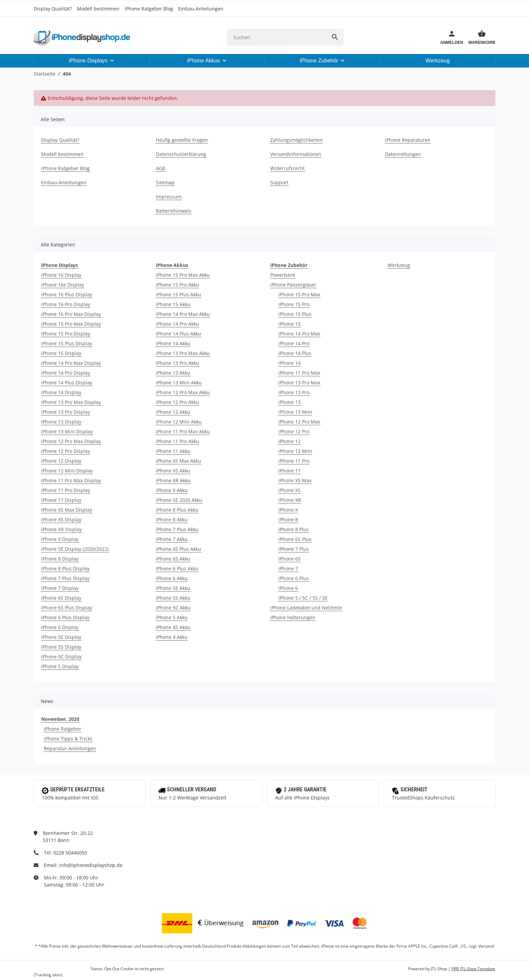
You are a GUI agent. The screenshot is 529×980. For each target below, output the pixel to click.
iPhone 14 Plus (295, 353)
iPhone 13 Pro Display (66, 412)
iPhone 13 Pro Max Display (71, 402)
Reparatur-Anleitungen (70, 748)
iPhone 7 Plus (294, 549)
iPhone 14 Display (61, 392)
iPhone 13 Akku (173, 373)
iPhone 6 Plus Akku (177, 568)
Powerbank (283, 275)
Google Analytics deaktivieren (62, 969)
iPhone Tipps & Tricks (68, 739)
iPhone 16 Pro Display (66, 304)
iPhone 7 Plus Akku (177, 529)
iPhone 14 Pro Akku (177, 324)
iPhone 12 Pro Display (66, 451)
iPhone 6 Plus (294, 578)
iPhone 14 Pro (294, 343)
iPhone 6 (288, 588)
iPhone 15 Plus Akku (178, 294)
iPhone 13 (289, 402)
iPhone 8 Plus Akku (177, 510)
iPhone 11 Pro (294, 461)
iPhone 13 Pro (294, 392)
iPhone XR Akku (173, 480)
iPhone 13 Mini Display (67, 431)
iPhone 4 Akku (172, 637)
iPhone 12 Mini (295, 451)
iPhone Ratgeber (63, 729)
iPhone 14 (289, 363)
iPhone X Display (60, 539)
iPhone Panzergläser (293, 285)
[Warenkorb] (479, 37)
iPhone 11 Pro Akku (177, 441)
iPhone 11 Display (61, 500)
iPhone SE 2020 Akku (179, 500)
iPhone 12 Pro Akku (177, 402)
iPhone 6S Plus (295, 539)
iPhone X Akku (172, 490)
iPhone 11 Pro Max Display (71, 480)
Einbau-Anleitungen (201, 9)
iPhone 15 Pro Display (66, 334)
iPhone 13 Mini (295, 412)
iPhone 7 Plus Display (65, 578)
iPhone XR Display (61, 529)
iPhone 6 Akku (172, 578)
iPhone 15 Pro (294, 304)
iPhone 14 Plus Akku (178, 334)
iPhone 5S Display (61, 647)
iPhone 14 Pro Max (299, 334)
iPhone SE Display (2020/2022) (75, 549)
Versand (486, 946)
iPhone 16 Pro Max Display (71, 314)
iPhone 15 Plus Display (67, 343)
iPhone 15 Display (61, 353)
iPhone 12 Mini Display (67, 471)
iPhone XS (289, 490)
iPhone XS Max (295, 480)
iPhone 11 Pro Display (66, 490)
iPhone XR (290, 500)
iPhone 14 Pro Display (66, 373)
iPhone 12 (289, 441)
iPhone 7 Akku (172, 539)
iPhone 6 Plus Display (65, 617)
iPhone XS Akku (173, 471)
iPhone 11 (289, 471)
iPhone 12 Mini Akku (179, 422)
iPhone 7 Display (60, 588)
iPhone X (288, 510)
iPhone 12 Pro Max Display (71, 441)
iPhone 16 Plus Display (67, 294)
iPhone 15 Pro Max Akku (183, 275)
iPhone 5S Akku (173, 598)
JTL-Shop (439, 969)
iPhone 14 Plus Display (67, 383)
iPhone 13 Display (61, 422)
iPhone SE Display (61, 637)
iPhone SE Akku (173, 588)
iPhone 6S (289, 559)
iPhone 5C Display (61, 657)
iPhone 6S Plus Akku (178, 549)
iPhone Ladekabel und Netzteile (306, 608)
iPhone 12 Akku (173, 412)
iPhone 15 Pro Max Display (71, 324)
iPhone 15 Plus (295, 314)
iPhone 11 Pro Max (299, 373)
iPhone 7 (288, 568)
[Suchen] (277, 37)
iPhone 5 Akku (172, 617)
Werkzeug (399, 265)
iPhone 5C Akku (173, 608)
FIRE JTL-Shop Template (473, 969)
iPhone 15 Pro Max (299, 294)
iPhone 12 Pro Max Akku (183, 392)
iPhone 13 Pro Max (299, 383)
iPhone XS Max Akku (178, 461)
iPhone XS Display (61, 520)
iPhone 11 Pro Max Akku (183, 431)
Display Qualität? (53, 9)
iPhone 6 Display (60, 627)
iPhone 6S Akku (173, 559)
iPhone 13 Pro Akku (177, 363)
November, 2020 (60, 719)
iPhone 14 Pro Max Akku (183, 314)
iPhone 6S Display (61, 598)
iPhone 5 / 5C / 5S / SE (303, 598)
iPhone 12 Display (61, 461)
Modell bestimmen (98, 9)
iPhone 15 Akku (173, 304)
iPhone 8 (288, 520)
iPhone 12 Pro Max (299, 422)
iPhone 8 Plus (294, 529)
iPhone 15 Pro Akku (177, 285)
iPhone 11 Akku (173, 451)
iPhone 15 (289, 324)
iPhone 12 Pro (294, 431)
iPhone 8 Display (60, 559)
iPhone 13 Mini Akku (179, 383)
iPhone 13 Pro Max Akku (183, 353)
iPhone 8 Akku (172, 520)
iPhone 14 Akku (173, 343)
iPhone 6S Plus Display (67, 608)
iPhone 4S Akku (173, 627)
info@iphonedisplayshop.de (91, 865)
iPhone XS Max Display (67, 510)
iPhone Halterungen (293, 617)
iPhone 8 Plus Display (65, 568)
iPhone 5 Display (60, 666)
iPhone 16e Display (63, 285)
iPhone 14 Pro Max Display (71, 363)
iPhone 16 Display (61, 275)
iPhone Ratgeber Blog (149, 9)
